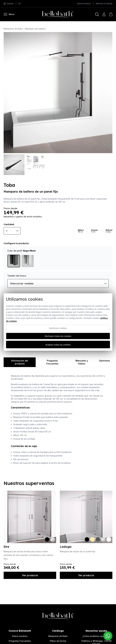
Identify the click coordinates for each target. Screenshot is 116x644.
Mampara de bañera (35, 29)
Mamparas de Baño (13, 29)
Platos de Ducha (58, 641)
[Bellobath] (55, 14)
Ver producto (30, 575)
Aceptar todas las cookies (58, 345)
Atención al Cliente (104, 4)
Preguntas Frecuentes (20, 641)
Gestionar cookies (58, 328)
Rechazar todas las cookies (58, 336)
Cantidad (9, 224)
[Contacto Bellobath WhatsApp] (108, 636)
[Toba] (58, 93)
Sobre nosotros (84, 4)
